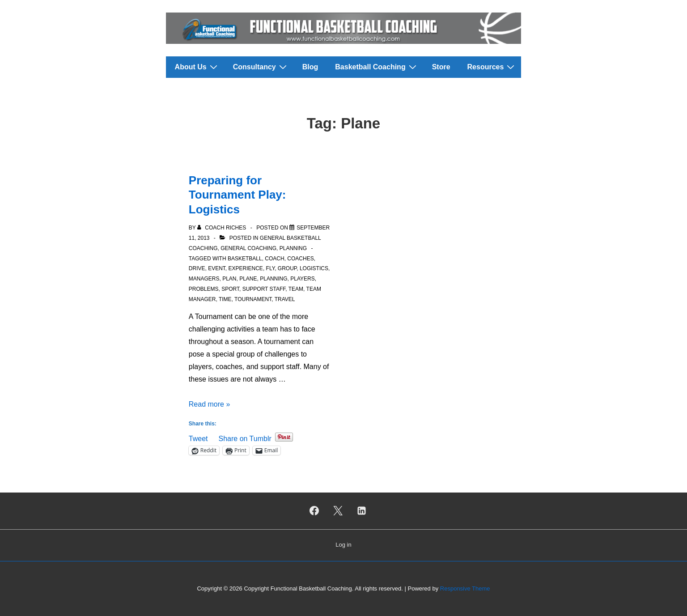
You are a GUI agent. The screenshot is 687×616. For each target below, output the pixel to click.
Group (287, 268)
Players (302, 279)
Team (296, 289)
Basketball (245, 259)
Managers (204, 279)
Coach (274, 259)
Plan (229, 279)
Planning (293, 248)
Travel (285, 299)
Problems (204, 289)
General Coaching (248, 248)
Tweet (198, 438)
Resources (492, 67)
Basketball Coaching (377, 67)
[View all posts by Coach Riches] (223, 228)
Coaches (300, 259)
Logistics (314, 268)
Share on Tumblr (245, 438)
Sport (230, 289)
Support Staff (264, 289)
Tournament (253, 299)
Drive (197, 268)
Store (441, 67)
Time (225, 299)
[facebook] (314, 511)
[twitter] (338, 511)
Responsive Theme (465, 588)
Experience (246, 268)
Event (217, 268)
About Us (197, 67)
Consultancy (261, 67)
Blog (310, 67)
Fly (271, 268)
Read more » (210, 404)
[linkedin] (361, 511)
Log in (343, 545)
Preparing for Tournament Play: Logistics (237, 195)
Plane (248, 279)
